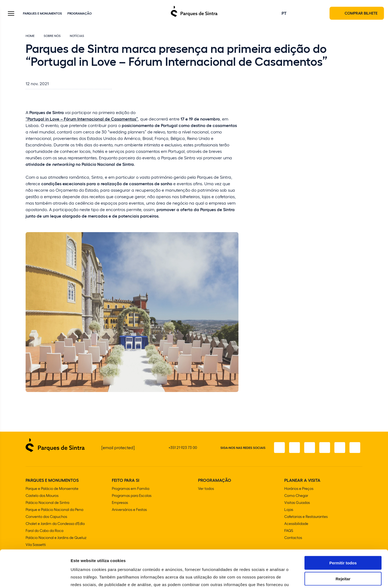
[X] (310, 448)
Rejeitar (343, 541)
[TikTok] (325, 448)
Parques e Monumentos (42, 13)
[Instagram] (295, 448)
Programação (79, 13)
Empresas (120, 502)
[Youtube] (340, 448)
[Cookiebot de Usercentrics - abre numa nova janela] (35, 577)
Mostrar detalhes (296, 577)
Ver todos (206, 488)
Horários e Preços (299, 488)
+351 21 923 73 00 (183, 447)
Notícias (77, 36)
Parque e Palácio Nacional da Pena (54, 509)
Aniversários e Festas (129, 509)
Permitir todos (343, 526)
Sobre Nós (52, 36)
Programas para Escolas (132, 495)
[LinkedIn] (355, 448)
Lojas (289, 509)
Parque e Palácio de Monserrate (52, 488)
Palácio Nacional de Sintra (47, 502)
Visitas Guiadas (297, 502)
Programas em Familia (131, 488)
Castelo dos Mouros (42, 495)
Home (30, 36)
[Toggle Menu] (11, 14)
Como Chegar (296, 495)
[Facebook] (279, 448)
